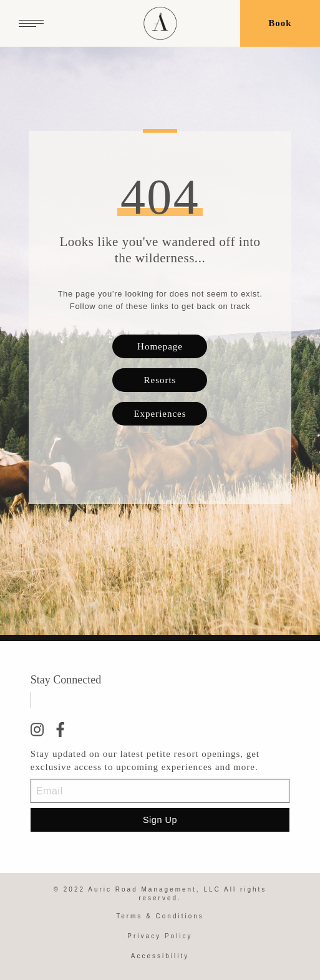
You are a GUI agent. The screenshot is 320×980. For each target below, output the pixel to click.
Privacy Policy (160, 936)
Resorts (160, 380)
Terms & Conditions (160, 916)
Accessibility (160, 956)
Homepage (160, 346)
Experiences (160, 414)
